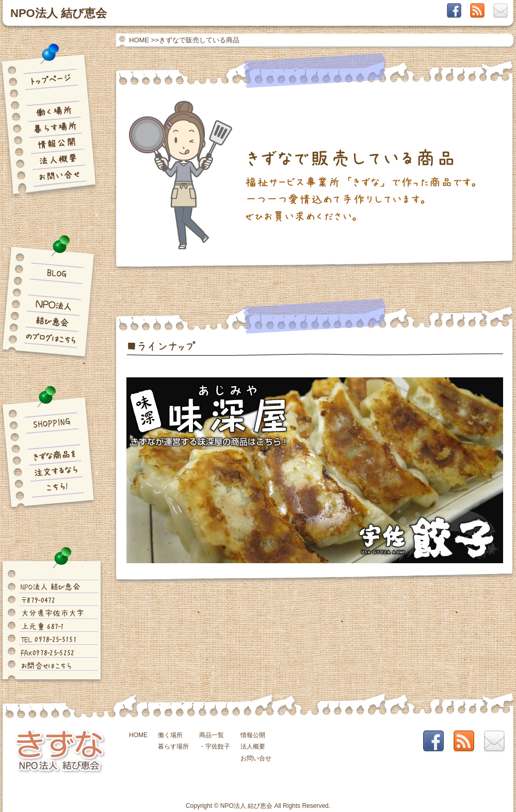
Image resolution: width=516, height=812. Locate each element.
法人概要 (253, 746)
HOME (139, 40)
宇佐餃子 (218, 746)
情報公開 (253, 735)
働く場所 (170, 735)
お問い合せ (256, 758)
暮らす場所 (173, 746)
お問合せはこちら (46, 666)
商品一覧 (212, 735)
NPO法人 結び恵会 (59, 13)
